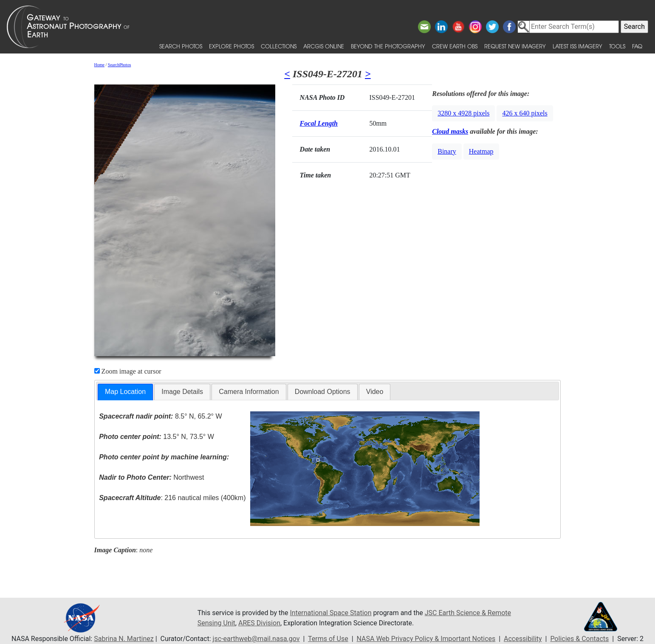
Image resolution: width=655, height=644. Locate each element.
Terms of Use (328, 639)
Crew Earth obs (455, 46)
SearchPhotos (119, 65)
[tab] (125, 392)
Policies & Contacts (579, 639)
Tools (617, 46)
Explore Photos (232, 46)
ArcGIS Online (324, 46)
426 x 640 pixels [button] (525, 113)
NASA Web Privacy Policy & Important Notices (426, 639)
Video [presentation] (375, 392)
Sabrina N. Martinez (124, 639)
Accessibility (523, 639)
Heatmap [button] (481, 151)
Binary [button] (447, 151)
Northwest (151, 477)
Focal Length (319, 123)
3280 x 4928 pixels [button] (463, 113)
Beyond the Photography (388, 46)
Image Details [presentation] (182, 392)
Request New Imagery (515, 46)
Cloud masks (450, 131)
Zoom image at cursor (128, 371)
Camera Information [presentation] (249, 392)
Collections (279, 46)
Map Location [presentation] (125, 392)
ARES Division (259, 623)
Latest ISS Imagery (577, 46)
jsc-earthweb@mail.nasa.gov (256, 639)
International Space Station (330, 613)
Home (99, 65)
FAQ (637, 46)
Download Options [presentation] (323, 392)
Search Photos (181, 46)
